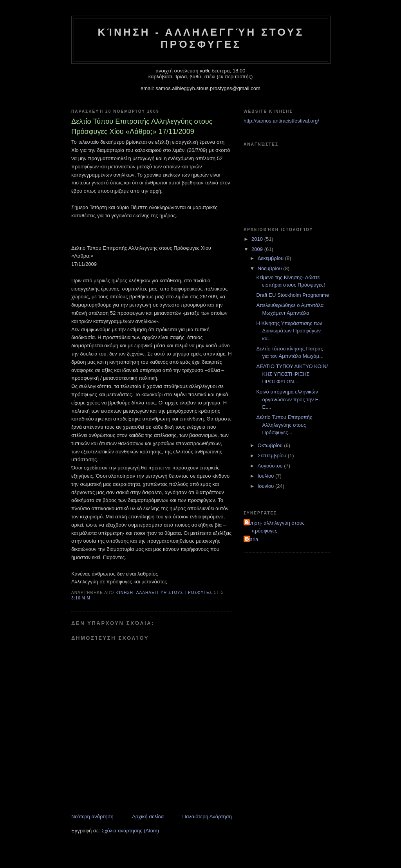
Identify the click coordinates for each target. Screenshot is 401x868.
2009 (258, 249)
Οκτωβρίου (271, 445)
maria (252, 539)
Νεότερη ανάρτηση (92, 817)
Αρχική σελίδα (148, 817)
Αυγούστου (271, 466)
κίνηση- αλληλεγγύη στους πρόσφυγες (275, 527)
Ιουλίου (266, 476)
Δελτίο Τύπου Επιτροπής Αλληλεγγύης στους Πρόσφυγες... (284, 425)
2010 (258, 239)
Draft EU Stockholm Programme (293, 295)
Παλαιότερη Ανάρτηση (207, 817)
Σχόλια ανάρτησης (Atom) (130, 831)
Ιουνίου (266, 486)
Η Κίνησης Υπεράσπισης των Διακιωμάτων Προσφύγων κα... (289, 331)
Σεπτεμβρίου (273, 456)
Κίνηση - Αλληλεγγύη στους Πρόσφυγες (201, 38)
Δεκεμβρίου (271, 258)
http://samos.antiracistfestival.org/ (281, 121)
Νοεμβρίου (271, 268)
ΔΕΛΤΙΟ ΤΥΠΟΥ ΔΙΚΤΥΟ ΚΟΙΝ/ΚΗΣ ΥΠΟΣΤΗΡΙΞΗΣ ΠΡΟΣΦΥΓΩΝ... (292, 374)
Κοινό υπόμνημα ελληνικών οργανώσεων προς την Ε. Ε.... (288, 399)
